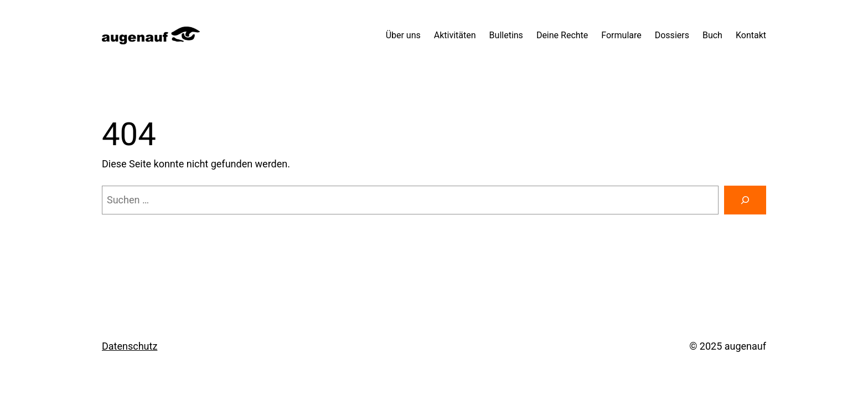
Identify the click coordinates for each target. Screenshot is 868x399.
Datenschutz (130, 346)
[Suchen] (745, 200)
